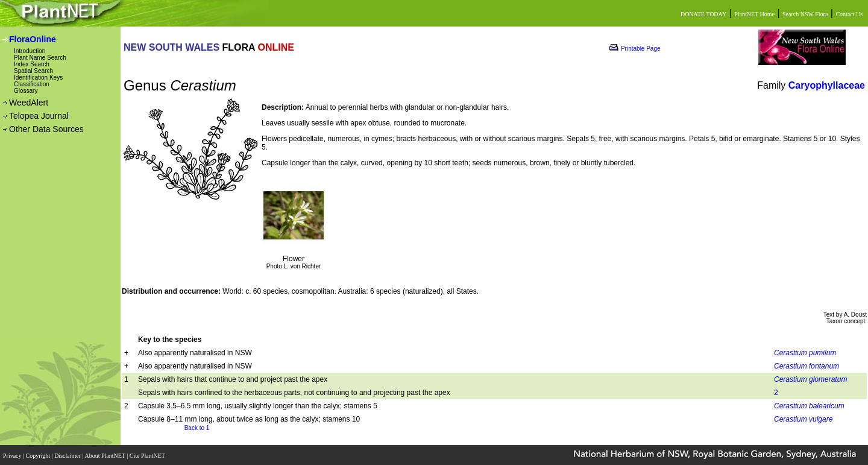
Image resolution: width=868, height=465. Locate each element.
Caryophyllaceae (827, 85)
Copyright (39, 454)
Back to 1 (197, 428)
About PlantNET (105, 454)
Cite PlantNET (148, 454)
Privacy (13, 454)
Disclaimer (68, 454)
